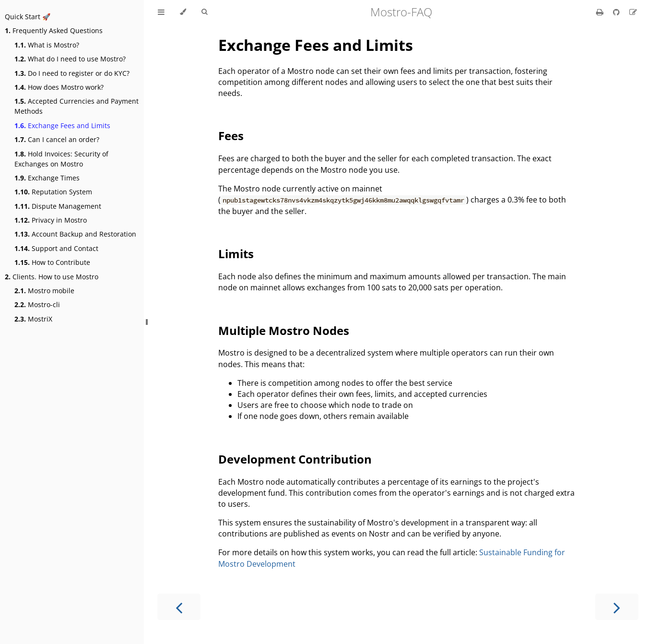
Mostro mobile (44, 291)
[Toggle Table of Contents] (161, 12)
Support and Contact (56, 248)
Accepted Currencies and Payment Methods (77, 106)
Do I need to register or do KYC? (72, 73)
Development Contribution (295, 459)
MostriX (33, 319)
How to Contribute (52, 262)
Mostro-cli (37, 304)
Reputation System (53, 192)
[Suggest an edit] (633, 12)
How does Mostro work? (59, 87)
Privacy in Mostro (51, 220)
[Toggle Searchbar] (204, 12)
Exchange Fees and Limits (62, 125)
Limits (236, 254)
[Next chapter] (617, 607)
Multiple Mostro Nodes (284, 330)
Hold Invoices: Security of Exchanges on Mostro (61, 159)
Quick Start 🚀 (28, 17)
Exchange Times (47, 178)
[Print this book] (601, 12)
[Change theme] (183, 12)
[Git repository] (617, 12)
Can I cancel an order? (57, 139)
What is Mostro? (47, 45)
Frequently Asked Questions (54, 30)
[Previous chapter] (179, 607)
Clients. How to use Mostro (52, 277)
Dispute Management (58, 206)
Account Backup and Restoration (75, 234)
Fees (231, 136)
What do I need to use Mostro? (70, 59)
